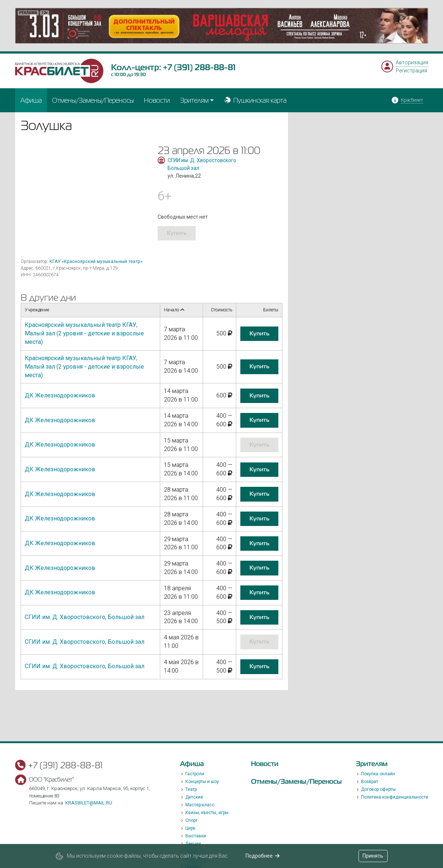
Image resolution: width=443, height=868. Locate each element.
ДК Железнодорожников (60, 395)
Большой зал (183, 168)
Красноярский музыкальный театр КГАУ (80, 325)
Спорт (191, 820)
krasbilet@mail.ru (89, 803)
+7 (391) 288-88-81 (199, 67)
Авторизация (412, 62)
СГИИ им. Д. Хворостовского (202, 160)
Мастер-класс (200, 805)
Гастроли (195, 774)
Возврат (370, 782)
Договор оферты (378, 789)
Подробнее (263, 856)
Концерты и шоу (202, 782)
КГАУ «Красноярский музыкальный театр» (96, 262)
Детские (194, 797)
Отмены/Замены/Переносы (93, 100)
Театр (191, 789)
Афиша (31, 100)
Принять (373, 856)
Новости (157, 100)
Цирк (190, 828)
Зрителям (194, 100)
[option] (222, 26)
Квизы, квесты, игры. (207, 813)
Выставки (196, 836)
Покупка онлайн (378, 774)
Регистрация (411, 71)
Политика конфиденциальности (395, 797)
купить (177, 233)
